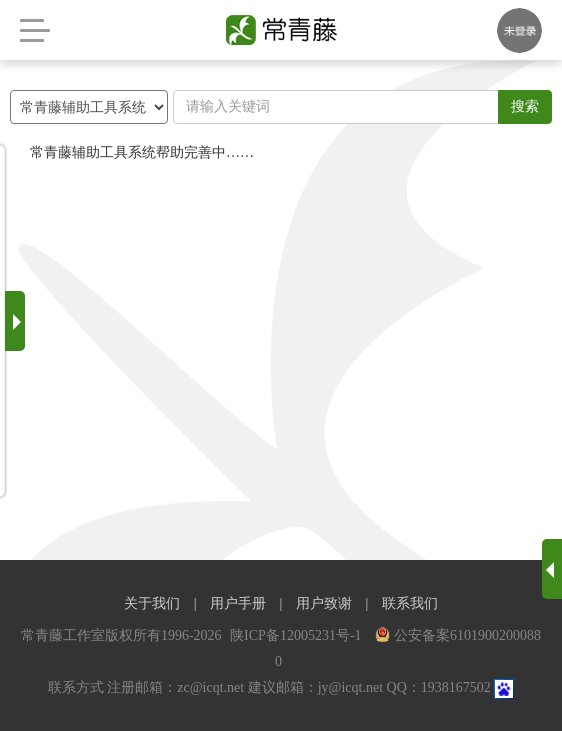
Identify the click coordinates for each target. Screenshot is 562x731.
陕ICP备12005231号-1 (297, 635)
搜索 (525, 106)
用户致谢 (324, 603)
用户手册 (238, 603)
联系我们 (410, 603)
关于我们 (152, 603)
